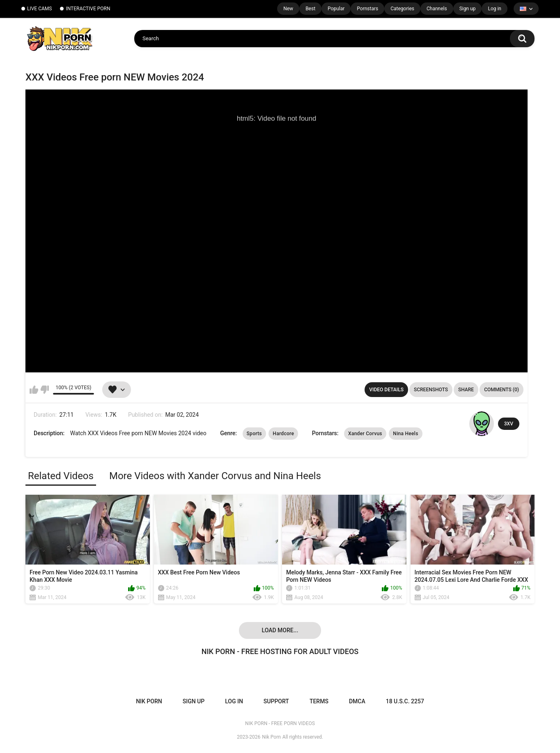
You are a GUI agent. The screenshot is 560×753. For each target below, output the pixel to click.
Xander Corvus (365, 434)
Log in (495, 9)
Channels (437, 9)
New (288, 9)
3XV (509, 424)
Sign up (468, 9)
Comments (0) (501, 390)
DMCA (357, 701)
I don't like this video (45, 390)
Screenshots (431, 390)
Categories (402, 9)
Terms (319, 701)
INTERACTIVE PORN (88, 9)
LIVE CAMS (39, 9)
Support (276, 701)
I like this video (34, 390)
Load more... (280, 630)
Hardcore (283, 434)
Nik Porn (271, 737)
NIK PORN (149, 701)
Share (466, 390)
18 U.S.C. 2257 (405, 701)
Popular (336, 9)
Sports (254, 434)
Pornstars (367, 9)
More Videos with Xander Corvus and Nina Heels (215, 476)
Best (310, 9)
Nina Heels (405, 434)
